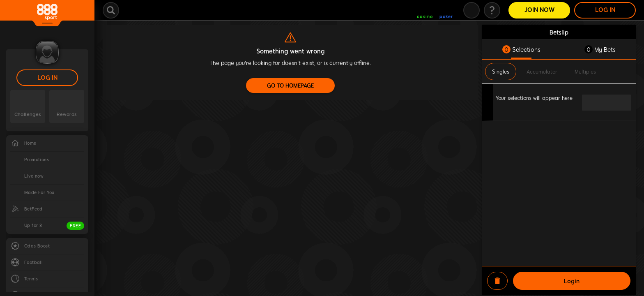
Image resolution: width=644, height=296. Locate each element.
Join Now (539, 10)
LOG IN (47, 78)
